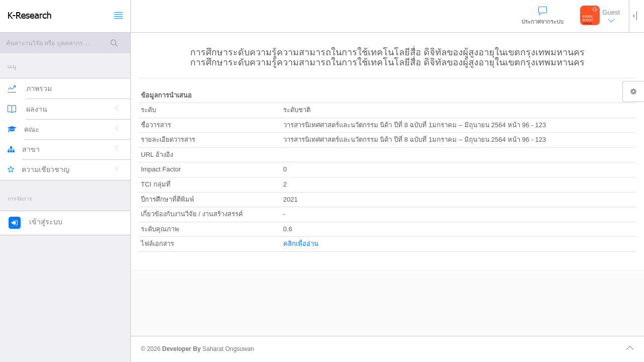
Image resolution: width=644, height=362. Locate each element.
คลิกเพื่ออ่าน (301, 244)
